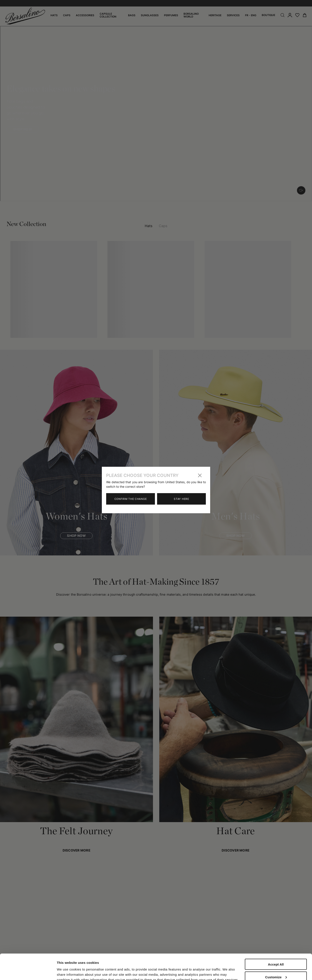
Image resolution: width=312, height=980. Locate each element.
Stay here (181, 499)
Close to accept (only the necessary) (276, 967)
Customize (276, 953)
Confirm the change (131, 499)
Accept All (276, 940)
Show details (67, 968)
